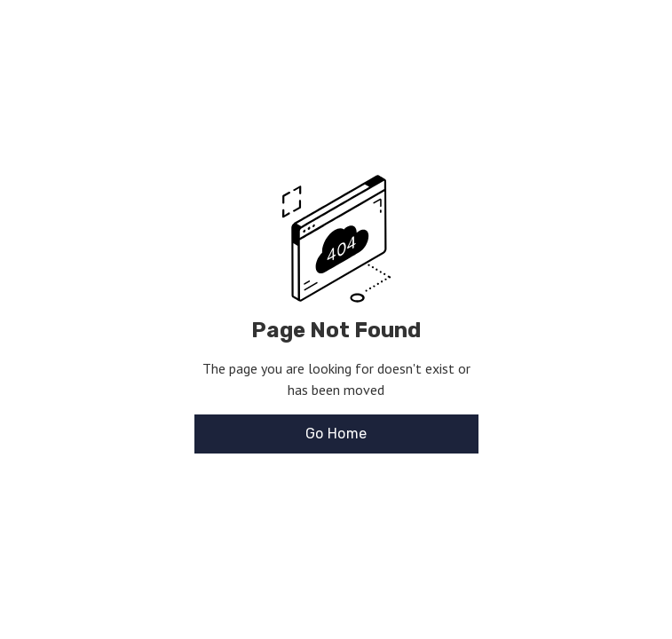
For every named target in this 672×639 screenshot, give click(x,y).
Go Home (336, 434)
